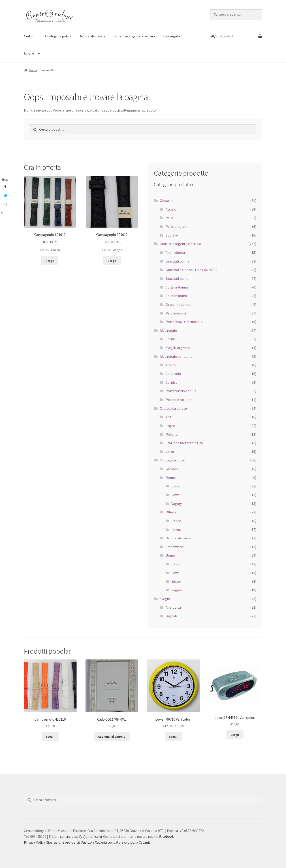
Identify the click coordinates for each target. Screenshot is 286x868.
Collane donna (177, 287)
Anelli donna (175, 252)
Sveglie (165, 599)
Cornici (171, 339)
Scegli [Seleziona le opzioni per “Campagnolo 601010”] (50, 261)
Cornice (171, 382)
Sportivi (172, 235)
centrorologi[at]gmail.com (81, 836)
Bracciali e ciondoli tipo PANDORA (192, 270)
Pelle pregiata (177, 226)
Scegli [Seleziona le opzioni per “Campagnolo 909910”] (112, 261)
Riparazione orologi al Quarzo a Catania (76, 842)
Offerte (171, 512)
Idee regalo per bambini (178, 356)
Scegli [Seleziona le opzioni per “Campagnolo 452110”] (50, 737)
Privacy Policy (34, 842)
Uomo (176, 530)
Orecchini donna (178, 304)
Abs (168, 417)
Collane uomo (176, 296)
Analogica (173, 607)
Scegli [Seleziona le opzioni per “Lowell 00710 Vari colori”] (173, 737)
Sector (176, 581)
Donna (171, 478)
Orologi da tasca (178, 538)
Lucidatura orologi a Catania (129, 842)
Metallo (172, 434)
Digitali (171, 616)
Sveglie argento (178, 348)
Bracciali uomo (177, 278)
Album (171, 365)
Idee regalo (171, 36)
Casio (176, 486)
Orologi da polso (58, 36)
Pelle (170, 218)
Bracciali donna (177, 261)
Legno (170, 426)
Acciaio (171, 209)
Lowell (177, 495)
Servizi (29, 54)
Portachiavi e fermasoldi (184, 322)
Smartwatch (175, 547)
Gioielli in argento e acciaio (134, 36)
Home (33, 70)
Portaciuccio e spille (181, 391)
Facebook (166, 836)
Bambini (172, 469)
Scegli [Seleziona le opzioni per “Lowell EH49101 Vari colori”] (235, 735)
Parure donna (176, 313)
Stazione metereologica (184, 443)
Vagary (177, 504)
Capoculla (173, 374)
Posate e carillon (179, 400)
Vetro (170, 452)
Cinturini (31, 36)
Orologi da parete (92, 36)
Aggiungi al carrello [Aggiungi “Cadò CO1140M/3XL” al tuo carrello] (112, 737)
